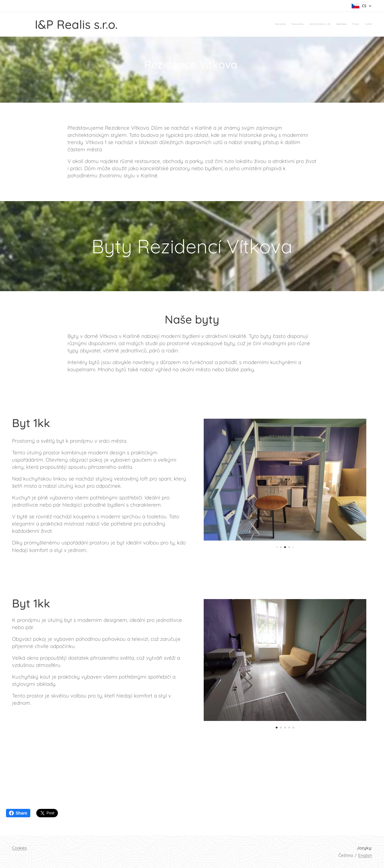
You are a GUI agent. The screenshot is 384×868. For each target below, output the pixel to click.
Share (18, 813)
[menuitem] (343, 24)
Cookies (19, 848)
